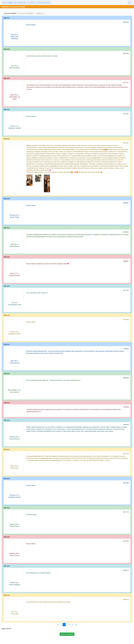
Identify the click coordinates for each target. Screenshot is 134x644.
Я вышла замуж (31, 515)
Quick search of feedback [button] (26, 13)
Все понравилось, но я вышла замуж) (38, 573)
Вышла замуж (31, 25)
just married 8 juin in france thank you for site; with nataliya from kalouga (48, 602)
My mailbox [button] (23, 3)
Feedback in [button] (40, 13)
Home (5, 3)
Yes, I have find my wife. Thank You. (37, 293)
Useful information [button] (44, 3)
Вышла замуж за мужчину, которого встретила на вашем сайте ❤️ (48, 264)
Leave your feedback (10, 13)
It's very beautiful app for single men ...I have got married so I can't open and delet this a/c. (54, 380)
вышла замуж (31, 322)
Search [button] (32, 3)
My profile (13, 3)
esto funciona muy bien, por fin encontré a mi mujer (42, 56)
